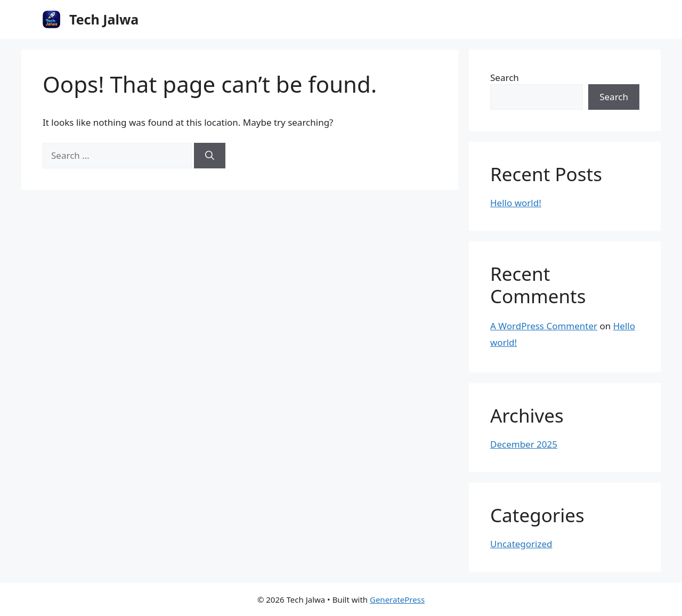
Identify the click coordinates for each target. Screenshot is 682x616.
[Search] (210, 156)
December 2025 (524, 444)
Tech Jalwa (104, 19)
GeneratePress (397, 599)
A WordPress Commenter (544, 326)
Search (505, 78)
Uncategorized (521, 544)
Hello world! (516, 203)
